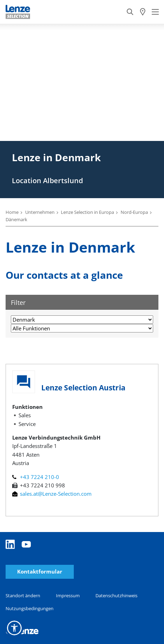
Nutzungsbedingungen (30, 608)
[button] (14, 628)
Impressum (68, 596)
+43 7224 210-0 (36, 477)
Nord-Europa (134, 212)
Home (12, 212)
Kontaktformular (40, 572)
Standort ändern (23, 596)
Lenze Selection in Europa (87, 212)
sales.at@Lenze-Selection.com (52, 494)
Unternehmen (40, 212)
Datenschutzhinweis (116, 596)
